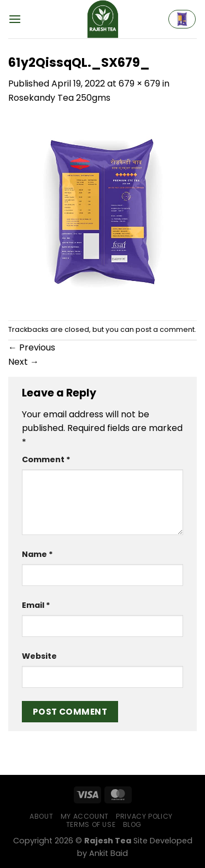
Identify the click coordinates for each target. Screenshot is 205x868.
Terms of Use (91, 824)
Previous (32, 347)
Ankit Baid (109, 853)
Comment (46, 459)
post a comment (165, 329)
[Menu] (15, 19)
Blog (132, 824)
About (41, 816)
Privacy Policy (144, 816)
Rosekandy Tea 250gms (59, 98)
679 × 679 (139, 84)
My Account (85, 816)
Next (24, 362)
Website (39, 656)
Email (36, 605)
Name (37, 554)
